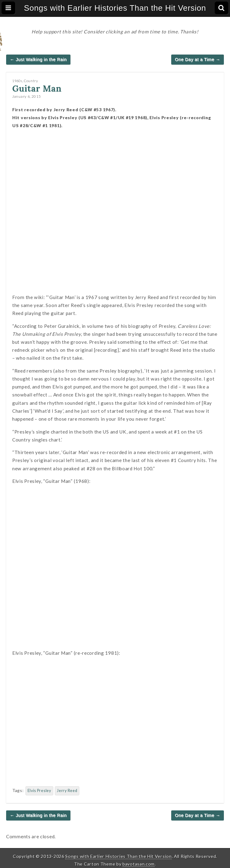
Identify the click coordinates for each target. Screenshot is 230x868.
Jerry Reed (67, 791)
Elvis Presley (39, 791)
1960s (17, 81)
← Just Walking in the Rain (38, 59)
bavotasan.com (139, 864)
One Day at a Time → (198, 59)
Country (31, 81)
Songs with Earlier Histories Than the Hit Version (115, 8)
